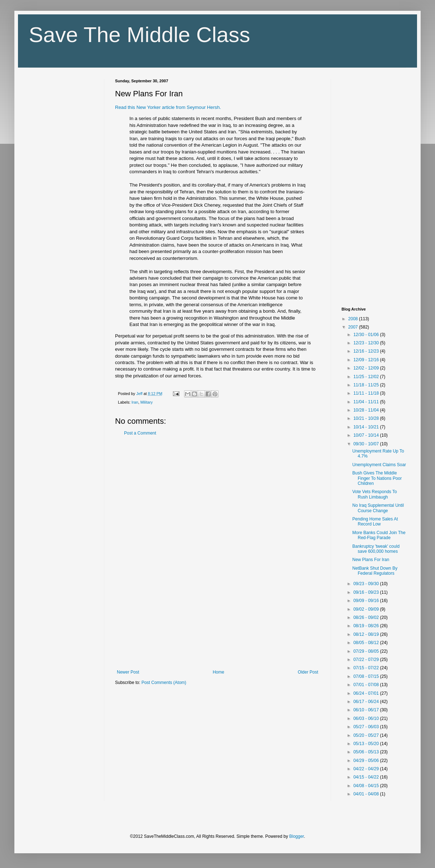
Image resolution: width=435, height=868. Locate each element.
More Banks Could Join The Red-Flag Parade (379, 535)
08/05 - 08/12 (367, 643)
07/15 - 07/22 (367, 668)
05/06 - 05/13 (367, 752)
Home (219, 672)
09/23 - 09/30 (367, 584)
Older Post (308, 672)
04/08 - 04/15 (367, 786)
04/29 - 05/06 (367, 761)
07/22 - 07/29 (367, 660)
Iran (135, 402)
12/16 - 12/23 (367, 351)
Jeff (140, 394)
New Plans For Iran (371, 560)
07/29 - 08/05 (367, 651)
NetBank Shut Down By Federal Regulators (375, 571)
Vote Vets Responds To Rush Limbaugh (375, 494)
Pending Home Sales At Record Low (375, 522)
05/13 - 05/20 (367, 744)
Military (146, 402)
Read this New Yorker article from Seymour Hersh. (168, 107)
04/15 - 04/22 (367, 777)
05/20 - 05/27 (367, 735)
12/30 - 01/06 (367, 335)
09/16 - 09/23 (367, 592)
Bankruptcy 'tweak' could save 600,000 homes (376, 549)
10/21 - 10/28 (367, 418)
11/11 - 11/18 (367, 393)
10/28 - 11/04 (367, 410)
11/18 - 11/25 (367, 385)
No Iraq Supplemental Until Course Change (378, 508)
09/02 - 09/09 (367, 609)
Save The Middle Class (139, 35)
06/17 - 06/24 (367, 702)
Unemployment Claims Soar (379, 465)
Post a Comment (140, 433)
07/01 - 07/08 (367, 685)
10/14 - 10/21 (367, 427)
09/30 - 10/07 (367, 444)
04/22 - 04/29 (367, 769)
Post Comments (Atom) (164, 683)
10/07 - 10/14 (367, 435)
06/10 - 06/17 (367, 710)
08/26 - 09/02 (367, 617)
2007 (354, 327)
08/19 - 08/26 (367, 626)
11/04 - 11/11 (367, 402)
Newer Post (128, 672)
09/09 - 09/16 (367, 601)
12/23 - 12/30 (367, 343)
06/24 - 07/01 (367, 693)
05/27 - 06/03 (367, 727)
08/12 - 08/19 (367, 634)
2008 (354, 319)
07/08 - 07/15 (367, 676)
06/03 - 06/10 (367, 718)
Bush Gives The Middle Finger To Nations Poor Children (377, 478)
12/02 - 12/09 (367, 368)
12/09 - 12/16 (367, 360)
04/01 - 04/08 (367, 794)
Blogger (297, 836)
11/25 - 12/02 (367, 377)
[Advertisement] (218, 553)
